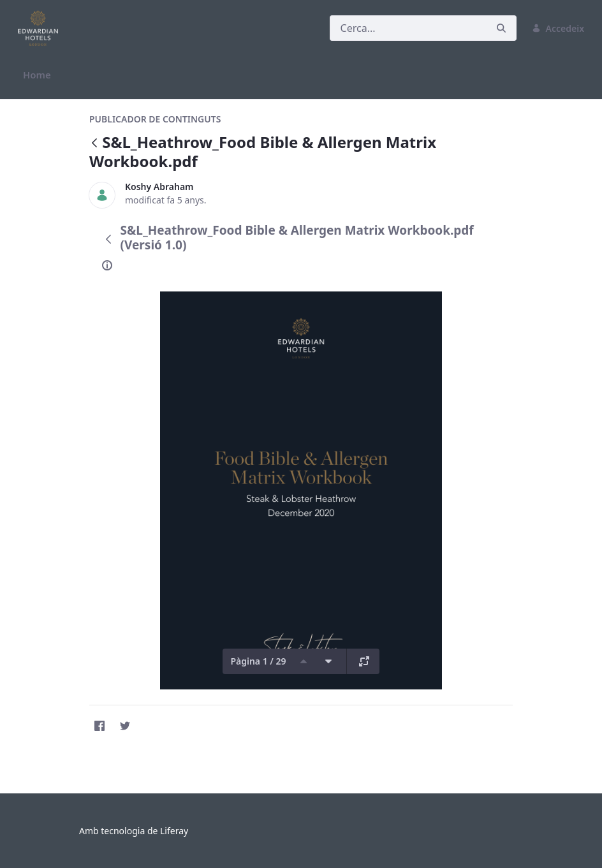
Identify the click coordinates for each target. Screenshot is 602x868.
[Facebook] (99, 726)
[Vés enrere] (94, 144)
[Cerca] (408, 28)
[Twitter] (125, 726)
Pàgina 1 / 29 (258, 661)
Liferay (174, 831)
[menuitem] (37, 75)
